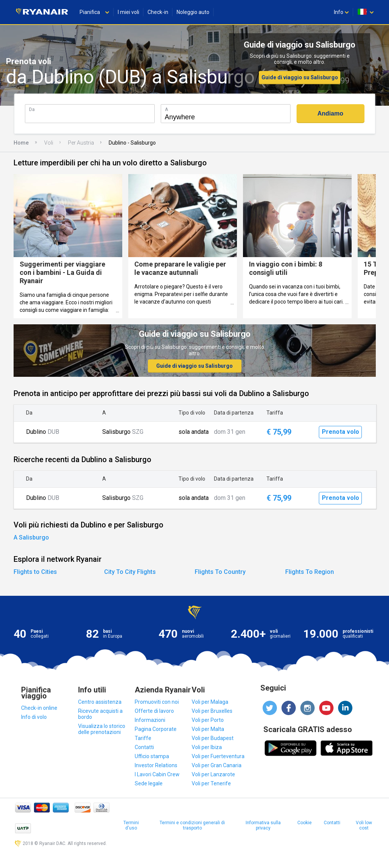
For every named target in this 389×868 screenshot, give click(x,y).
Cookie (304, 823)
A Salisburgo (31, 537)
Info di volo (34, 717)
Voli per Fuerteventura (218, 756)
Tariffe (143, 738)
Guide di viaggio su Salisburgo (300, 77)
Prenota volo (341, 432)
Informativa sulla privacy (263, 825)
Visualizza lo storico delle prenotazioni (102, 729)
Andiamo (330, 113)
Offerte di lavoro (154, 711)
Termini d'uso (131, 825)
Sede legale (149, 783)
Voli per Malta (208, 729)
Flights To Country (220, 572)
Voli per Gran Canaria (217, 765)
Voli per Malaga (210, 702)
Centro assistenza (100, 702)
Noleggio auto (193, 12)
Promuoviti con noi (157, 702)
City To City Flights (130, 572)
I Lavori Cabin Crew (157, 774)
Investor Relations (156, 765)
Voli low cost (364, 825)
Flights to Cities (35, 572)
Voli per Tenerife (211, 783)
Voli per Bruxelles (212, 711)
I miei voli (128, 12)
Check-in (158, 12)
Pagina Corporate (156, 729)
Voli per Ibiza (207, 747)
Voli (49, 143)
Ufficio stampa (152, 756)
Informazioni (150, 720)
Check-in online (39, 708)
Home (21, 143)
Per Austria (81, 143)
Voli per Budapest (213, 738)
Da (32, 109)
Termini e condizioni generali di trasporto (192, 825)
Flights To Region (310, 572)
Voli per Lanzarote (213, 774)
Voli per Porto (208, 720)
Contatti (144, 747)
